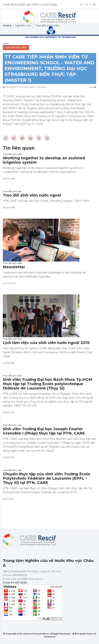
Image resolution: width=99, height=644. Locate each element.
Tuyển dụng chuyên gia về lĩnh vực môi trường (30, 4)
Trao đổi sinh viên (12, 154)
